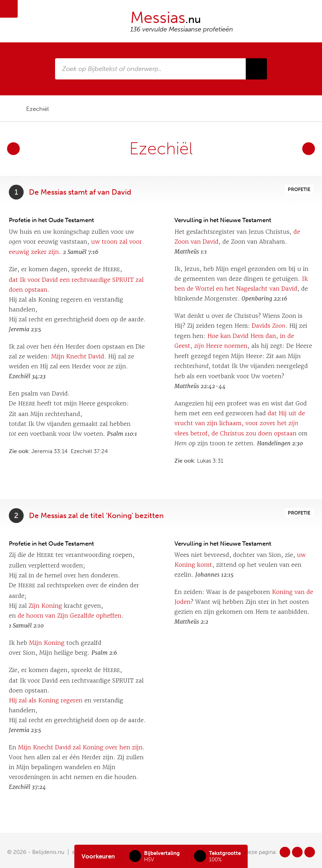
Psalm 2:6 (104, 653)
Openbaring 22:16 (264, 299)
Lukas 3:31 (210, 461)
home (11, 109)
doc (299, 109)
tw (297, 852)
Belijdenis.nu (48, 852)
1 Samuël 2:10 (26, 626)
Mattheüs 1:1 (191, 252)
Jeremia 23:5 (25, 329)
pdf (287, 109)
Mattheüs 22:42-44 (200, 386)
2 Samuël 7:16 (81, 252)
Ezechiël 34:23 (27, 376)
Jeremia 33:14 (50, 451)
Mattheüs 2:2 (191, 622)
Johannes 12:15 (214, 575)
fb (285, 852)
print (310, 109)
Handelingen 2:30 (280, 443)
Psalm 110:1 (122, 434)
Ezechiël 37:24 (89, 451)
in (310, 852)
